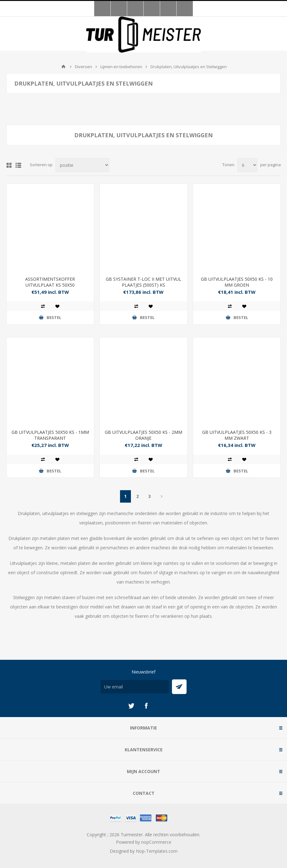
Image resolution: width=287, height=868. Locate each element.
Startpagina (63, 67)
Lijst (18, 165)
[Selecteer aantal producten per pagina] (247, 165)
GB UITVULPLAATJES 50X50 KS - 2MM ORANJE (143, 435)
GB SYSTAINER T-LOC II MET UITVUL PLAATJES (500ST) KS (143, 282)
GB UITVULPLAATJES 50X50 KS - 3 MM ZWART (237, 435)
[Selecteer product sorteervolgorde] (82, 165)
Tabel (9, 165)
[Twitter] (131, 706)
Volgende (162, 496)
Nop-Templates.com (157, 851)
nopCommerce (156, 842)
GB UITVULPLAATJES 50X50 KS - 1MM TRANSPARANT (50, 435)
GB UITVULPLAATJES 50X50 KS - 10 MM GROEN (237, 282)
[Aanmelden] (135, 687)
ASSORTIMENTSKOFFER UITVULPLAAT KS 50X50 (50, 282)
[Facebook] (146, 706)
